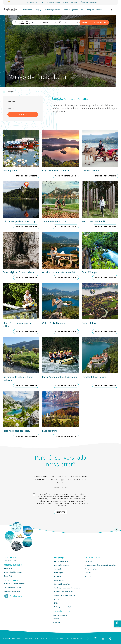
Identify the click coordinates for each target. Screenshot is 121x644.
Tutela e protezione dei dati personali (67, 588)
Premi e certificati (91, 569)
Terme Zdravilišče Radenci (13, 572)
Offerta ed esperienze (71, 10)
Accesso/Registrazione (89, 2)
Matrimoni (56, 623)
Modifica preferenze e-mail (64, 592)
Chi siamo (88, 561)
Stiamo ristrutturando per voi (64, 596)
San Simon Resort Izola (12, 591)
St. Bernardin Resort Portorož (14, 584)
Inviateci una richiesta (53, 2)
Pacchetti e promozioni (52, 10)
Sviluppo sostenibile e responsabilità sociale (100, 565)
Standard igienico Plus (62, 584)
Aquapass (58, 577)
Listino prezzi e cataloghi (63, 607)
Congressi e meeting (94, 10)
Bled (83, 10)
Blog (42, 2)
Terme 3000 (8, 568)
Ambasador (74, 2)
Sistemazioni (28, 10)
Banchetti (56, 619)
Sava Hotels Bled (10, 561)
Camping (38, 10)
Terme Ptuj (8, 576)
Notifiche (88, 577)
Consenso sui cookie (56, 638)
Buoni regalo (59, 573)
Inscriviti (61, 512)
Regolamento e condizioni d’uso (36, 638)
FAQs (56, 603)
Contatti (65, 2)
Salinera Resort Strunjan (13, 587)
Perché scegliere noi (31, 2)
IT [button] (114, 10)
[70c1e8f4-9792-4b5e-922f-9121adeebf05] (60, 488)
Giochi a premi (59, 580)
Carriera (88, 573)
